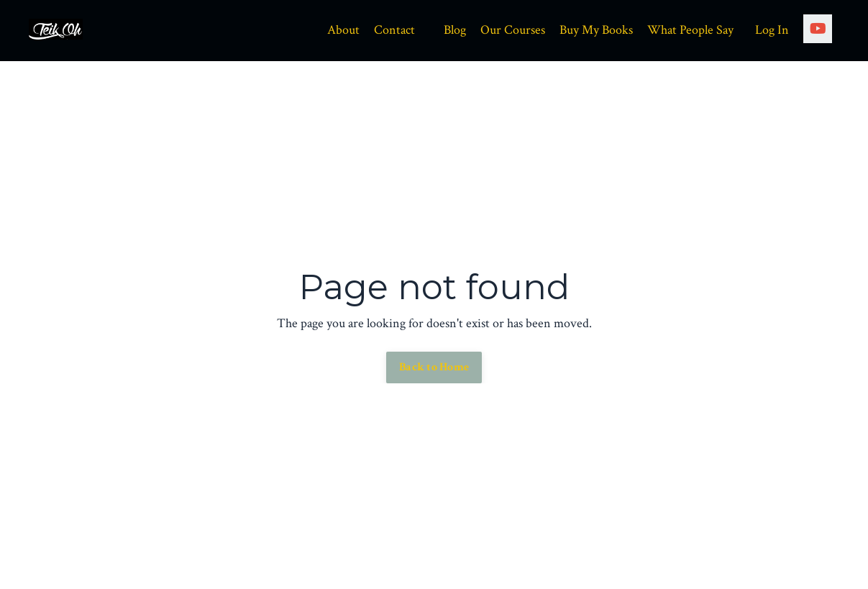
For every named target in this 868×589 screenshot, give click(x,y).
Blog (455, 30)
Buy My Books (596, 30)
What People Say (690, 30)
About (343, 30)
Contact (394, 30)
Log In (772, 30)
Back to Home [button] (434, 367)
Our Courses (513, 30)
